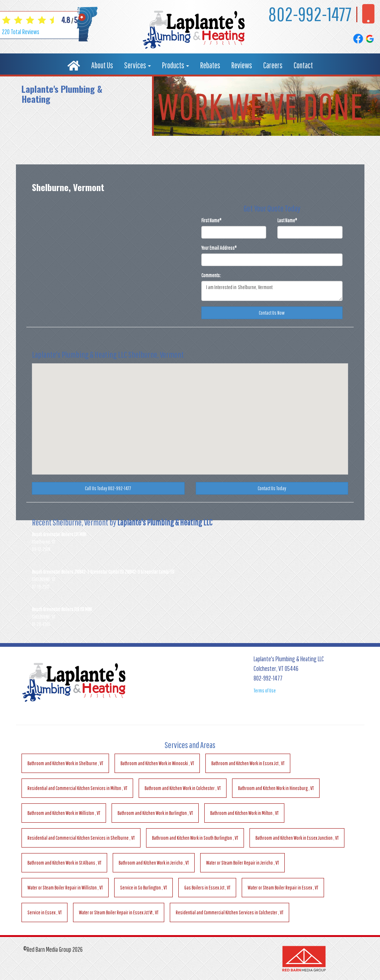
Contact (303, 65)
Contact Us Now (272, 313)
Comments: (211, 275)
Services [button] (138, 65)
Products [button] (176, 65)
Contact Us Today (272, 488)
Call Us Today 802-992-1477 (108, 488)
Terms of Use (265, 691)
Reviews (242, 65)
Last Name (287, 220)
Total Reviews (21, 32)
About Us (102, 65)
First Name (211, 220)
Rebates (210, 65)
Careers (273, 65)
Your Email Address (219, 248)
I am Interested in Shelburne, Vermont (272, 291)
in (65, 763)
